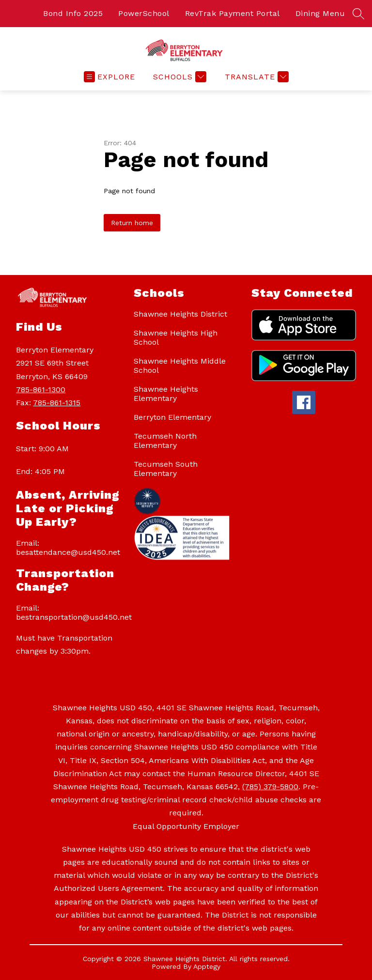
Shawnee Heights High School (176, 337)
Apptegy (207, 966)
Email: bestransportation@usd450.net (70, 612)
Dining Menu (320, 13)
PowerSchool (144, 13)
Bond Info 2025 (73, 13)
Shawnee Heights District (180, 314)
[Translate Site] (256, 77)
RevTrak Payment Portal (232, 13)
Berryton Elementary (172, 417)
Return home (132, 223)
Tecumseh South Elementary (166, 469)
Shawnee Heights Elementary (166, 394)
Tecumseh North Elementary (165, 441)
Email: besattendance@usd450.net (68, 548)
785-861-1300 (41, 390)
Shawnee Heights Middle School (180, 366)
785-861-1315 (57, 403)
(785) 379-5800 (270, 787)
